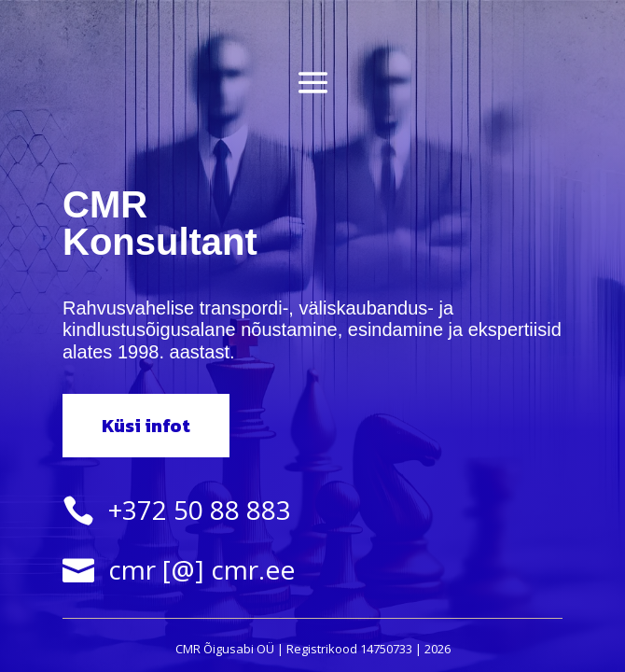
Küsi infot (146, 426)
